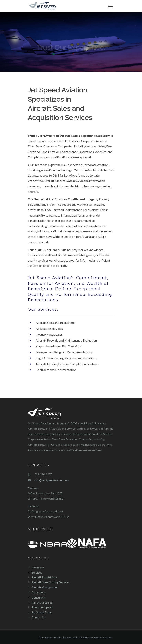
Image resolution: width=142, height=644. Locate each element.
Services (37, 573)
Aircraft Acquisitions (44, 577)
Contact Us (39, 617)
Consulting (38, 597)
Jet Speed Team (42, 612)
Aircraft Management (45, 587)
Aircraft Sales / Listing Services (51, 582)
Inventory (38, 567)
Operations (39, 592)
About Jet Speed (42, 603)
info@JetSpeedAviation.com (52, 480)
